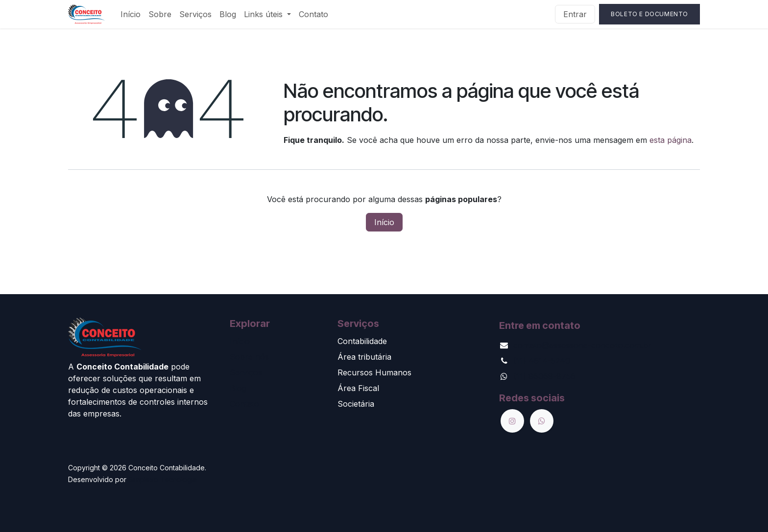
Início (384, 222)
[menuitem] (131, 14)
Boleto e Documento (649, 14)
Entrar (575, 14)
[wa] (542, 421)
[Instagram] (512, 421)
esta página (671, 140)
